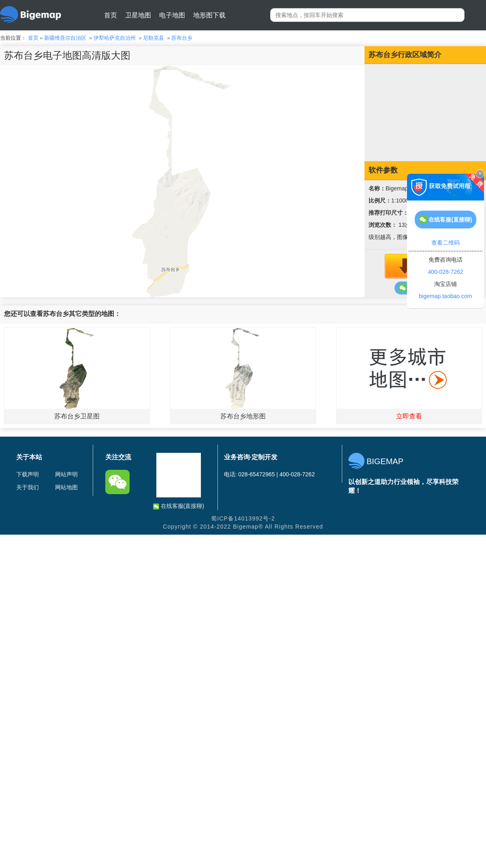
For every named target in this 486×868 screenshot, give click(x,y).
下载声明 (28, 474)
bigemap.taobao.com (446, 296)
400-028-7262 (445, 272)
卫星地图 (138, 15)
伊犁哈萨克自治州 (115, 38)
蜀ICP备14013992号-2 (243, 518)
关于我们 (28, 487)
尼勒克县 (153, 38)
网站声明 (66, 474)
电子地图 (172, 15)
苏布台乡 (182, 38)
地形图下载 (209, 15)
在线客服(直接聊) (179, 506)
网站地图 (66, 487)
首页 (111, 15)
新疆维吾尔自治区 (65, 38)
